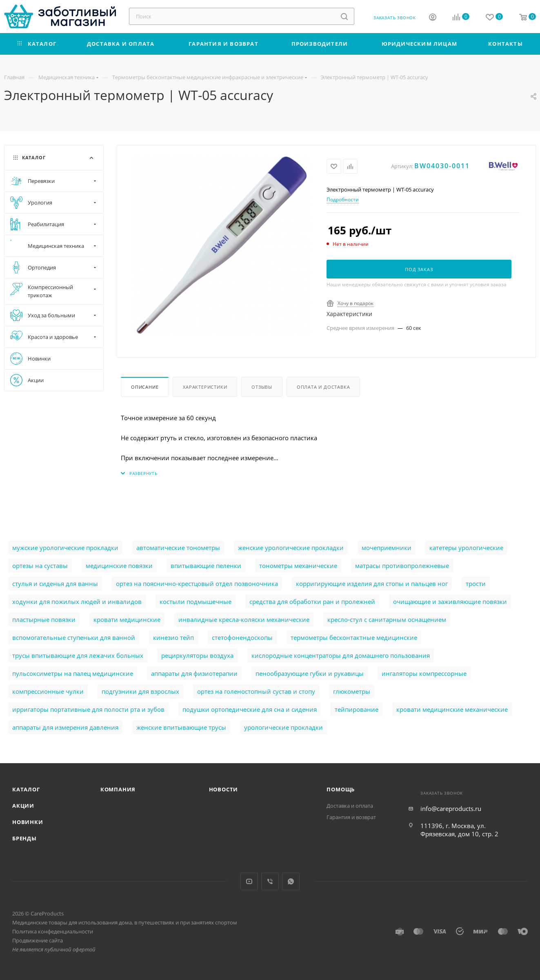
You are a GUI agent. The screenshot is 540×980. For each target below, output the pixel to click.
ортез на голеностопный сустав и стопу (256, 691)
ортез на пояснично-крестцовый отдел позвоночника (197, 584)
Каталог (26, 789)
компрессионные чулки (48, 691)
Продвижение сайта (38, 940)
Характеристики (205, 387)
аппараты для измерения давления (65, 727)
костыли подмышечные (196, 601)
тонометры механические (298, 566)
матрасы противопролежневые (402, 566)
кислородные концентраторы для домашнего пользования (341, 655)
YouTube (249, 881)
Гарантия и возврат (351, 817)
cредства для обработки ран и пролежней (312, 601)
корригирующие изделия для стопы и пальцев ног (372, 584)
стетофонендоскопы (242, 637)
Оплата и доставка (323, 387)
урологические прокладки (283, 727)
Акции (23, 806)
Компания (118, 789)
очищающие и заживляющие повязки (450, 601)
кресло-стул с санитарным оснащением (387, 619)
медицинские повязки (119, 566)
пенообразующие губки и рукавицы (310, 673)
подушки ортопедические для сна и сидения (250, 709)
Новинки (28, 822)
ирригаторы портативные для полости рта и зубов (88, 709)
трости (476, 584)
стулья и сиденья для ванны (55, 584)
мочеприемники (387, 548)
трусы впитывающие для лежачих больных (78, 655)
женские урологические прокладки (291, 548)
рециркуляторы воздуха (197, 655)
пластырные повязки (44, 619)
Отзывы (262, 387)
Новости (224, 789)
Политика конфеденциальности (53, 931)
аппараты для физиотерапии (194, 673)
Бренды (24, 838)
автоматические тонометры (178, 548)
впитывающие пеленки (206, 566)
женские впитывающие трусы (181, 727)
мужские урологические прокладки (65, 548)
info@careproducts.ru (451, 808)
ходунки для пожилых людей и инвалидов (77, 601)
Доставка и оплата (350, 806)
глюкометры (352, 691)
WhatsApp (291, 881)
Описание (145, 387)
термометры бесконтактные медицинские (354, 637)
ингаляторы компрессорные (424, 673)
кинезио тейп (173, 637)
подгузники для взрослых (140, 691)
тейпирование (357, 709)
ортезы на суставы (40, 566)
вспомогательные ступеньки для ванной (74, 637)
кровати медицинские (127, 619)
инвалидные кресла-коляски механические (244, 619)
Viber (270, 881)
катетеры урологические (466, 548)
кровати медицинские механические (452, 709)
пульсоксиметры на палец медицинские (73, 673)
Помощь (341, 789)
